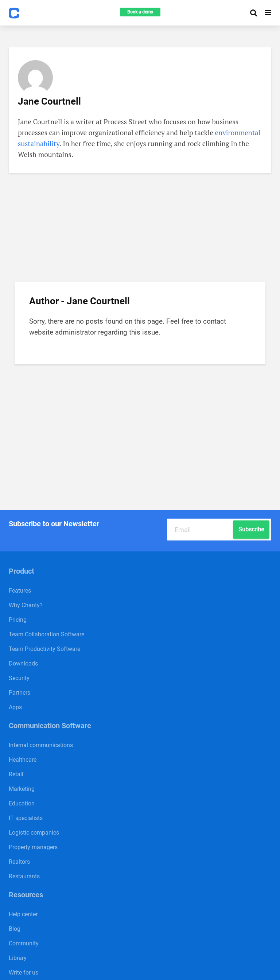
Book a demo (140, 12)
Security (19, 678)
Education (22, 803)
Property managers (33, 847)
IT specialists (26, 818)
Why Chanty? (26, 605)
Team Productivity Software (44, 649)
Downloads (23, 663)
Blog (15, 929)
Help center (23, 914)
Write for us (24, 973)
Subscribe (251, 529)
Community (24, 943)
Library (18, 958)
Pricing (18, 620)
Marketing (22, 789)
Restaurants (24, 876)
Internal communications (41, 745)
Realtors (19, 862)
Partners (20, 693)
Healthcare (23, 760)
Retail (16, 774)
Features (20, 591)
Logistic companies (34, 833)
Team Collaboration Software (46, 634)
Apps (15, 707)
